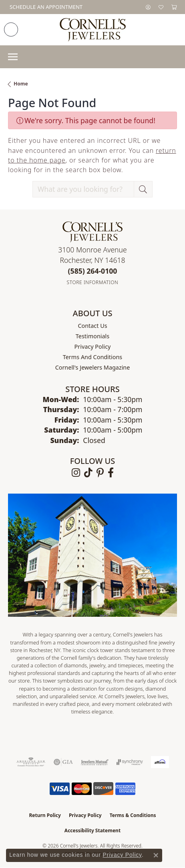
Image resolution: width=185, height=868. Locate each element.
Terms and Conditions (92, 357)
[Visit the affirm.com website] (160, 762)
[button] (148, 7)
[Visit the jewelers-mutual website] (95, 762)
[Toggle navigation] (13, 57)
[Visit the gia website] (63, 762)
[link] (45, 7)
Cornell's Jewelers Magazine (93, 367)
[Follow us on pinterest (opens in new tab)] (100, 473)
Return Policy (45, 815)
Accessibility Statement (92, 830)
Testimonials (92, 336)
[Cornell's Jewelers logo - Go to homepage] (93, 30)
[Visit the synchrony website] (130, 762)
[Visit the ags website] (31, 762)
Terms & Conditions (133, 815)
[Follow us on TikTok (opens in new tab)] (88, 473)
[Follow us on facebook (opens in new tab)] (111, 473)
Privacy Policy (93, 347)
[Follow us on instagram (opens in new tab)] (76, 473)
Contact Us (92, 326)
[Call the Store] (93, 271)
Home (21, 84)
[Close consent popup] (156, 855)
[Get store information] (93, 282)
